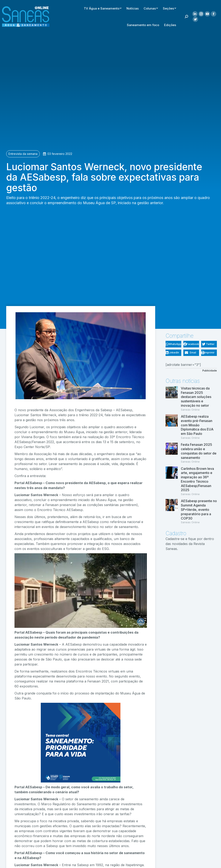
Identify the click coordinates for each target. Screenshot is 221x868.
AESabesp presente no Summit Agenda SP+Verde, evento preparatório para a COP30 (199, 509)
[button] (173, 344)
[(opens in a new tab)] (172, 399)
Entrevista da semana (23, 154)
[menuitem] (143, 7)
